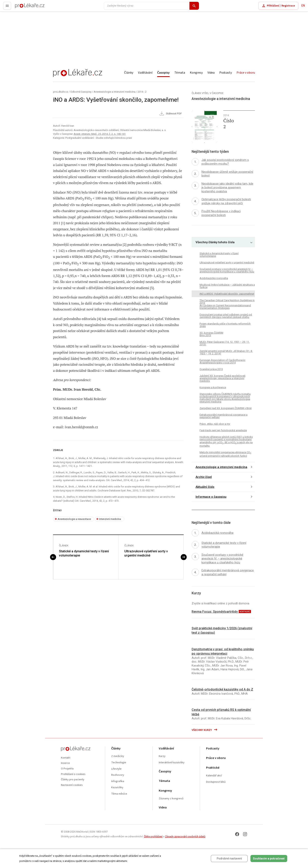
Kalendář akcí (214, 776)
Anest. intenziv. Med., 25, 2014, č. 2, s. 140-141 (100, 134)
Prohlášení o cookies (73, 774)
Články (129, 73)
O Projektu (67, 769)
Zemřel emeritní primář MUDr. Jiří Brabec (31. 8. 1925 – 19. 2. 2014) (226, 352)
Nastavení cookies (72, 785)
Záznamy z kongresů (171, 799)
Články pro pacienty (73, 780)
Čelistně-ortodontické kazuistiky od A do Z (222, 689)
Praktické (213, 768)
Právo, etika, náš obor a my (215, 424)
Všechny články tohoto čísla (215, 242)
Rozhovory (118, 775)
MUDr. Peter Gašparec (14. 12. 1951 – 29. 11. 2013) (225, 343)
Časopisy (163, 73)
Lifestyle (116, 769)
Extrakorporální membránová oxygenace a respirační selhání (223, 416)
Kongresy (196, 73)
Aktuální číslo (205, 487)
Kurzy (162, 756)
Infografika (118, 781)
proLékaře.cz (23, 7)
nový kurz (245, 612)
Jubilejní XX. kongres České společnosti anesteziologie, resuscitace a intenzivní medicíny (222, 378)
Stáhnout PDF (170, 114)
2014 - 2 (142, 92)
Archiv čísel (204, 477)
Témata (180, 73)
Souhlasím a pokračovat (269, 859)
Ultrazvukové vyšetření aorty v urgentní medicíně (146, 553)
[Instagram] (245, 834)
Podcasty (226, 73)
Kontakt (66, 758)
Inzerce (65, 763)
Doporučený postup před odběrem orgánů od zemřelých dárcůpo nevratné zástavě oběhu (226, 316)
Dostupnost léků (216, 782)
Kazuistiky (117, 788)
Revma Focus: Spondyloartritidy (215, 612)
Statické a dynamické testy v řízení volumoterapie (84, 553)
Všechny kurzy (205, 730)
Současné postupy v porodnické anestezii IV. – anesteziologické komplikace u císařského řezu (227, 270)
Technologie (119, 763)
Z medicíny (118, 756)
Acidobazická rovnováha (214, 278)
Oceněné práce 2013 (211, 369)
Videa (211, 73)
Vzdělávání (145, 73)
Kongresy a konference (213, 387)
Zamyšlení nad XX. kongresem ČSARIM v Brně (226, 408)
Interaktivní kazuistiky (172, 763)
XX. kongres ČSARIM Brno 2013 (211, 334)
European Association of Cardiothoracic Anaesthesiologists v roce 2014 (222, 361)
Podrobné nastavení (229, 859)
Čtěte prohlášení (153, 836)
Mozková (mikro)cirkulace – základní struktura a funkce (227, 286)
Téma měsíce (119, 794)
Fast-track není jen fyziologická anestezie (223, 430)
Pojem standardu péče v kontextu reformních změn (225, 325)
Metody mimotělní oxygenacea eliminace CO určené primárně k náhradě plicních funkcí (225, 454)
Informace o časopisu (211, 497)
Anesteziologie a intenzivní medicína (115, 92)
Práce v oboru (246, 73)
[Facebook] (237, 834)
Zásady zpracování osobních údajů (185, 836)
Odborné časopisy (81, 92)
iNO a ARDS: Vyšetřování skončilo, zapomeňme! (227, 294)
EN (303, 6)
